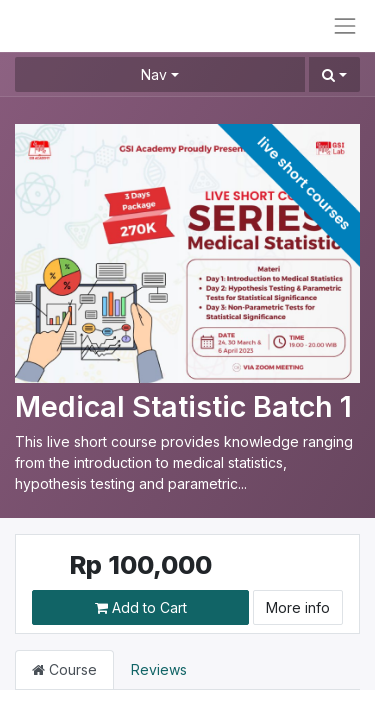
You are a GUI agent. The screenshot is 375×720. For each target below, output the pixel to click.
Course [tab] (64, 669)
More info (298, 607)
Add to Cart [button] (141, 607)
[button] (334, 74)
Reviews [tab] (159, 669)
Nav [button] (154, 74)
